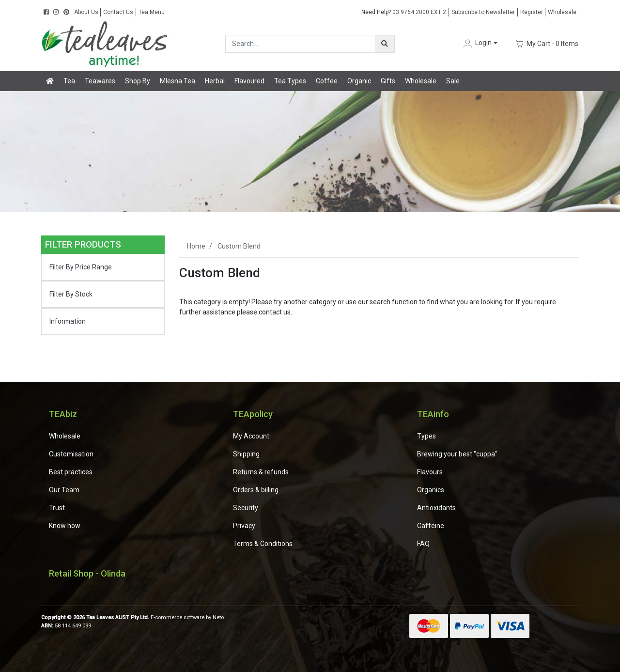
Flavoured (249, 81)
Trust (57, 508)
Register (532, 12)
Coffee (327, 81)
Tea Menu (152, 12)
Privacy (244, 526)
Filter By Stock (71, 294)
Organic (359, 81)
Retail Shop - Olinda (87, 573)
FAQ (423, 544)
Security (246, 508)
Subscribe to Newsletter (483, 12)
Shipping (246, 454)
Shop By (138, 81)
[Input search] (301, 44)
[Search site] (385, 44)
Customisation (71, 454)
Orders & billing (256, 490)
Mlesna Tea (178, 81)
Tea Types (290, 81)
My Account (251, 436)
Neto (218, 617)
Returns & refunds (261, 472)
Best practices (71, 472)
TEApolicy (253, 414)
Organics (431, 490)
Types (426, 436)
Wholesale (562, 12)
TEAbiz (63, 414)
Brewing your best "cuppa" (457, 454)
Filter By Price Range (81, 267)
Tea (69, 81)
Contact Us (118, 12)
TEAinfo (433, 414)
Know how (65, 526)
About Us (86, 12)
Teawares (100, 81)
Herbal (215, 81)
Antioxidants (436, 508)
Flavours (430, 472)
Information (68, 321)
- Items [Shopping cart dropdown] (547, 44)
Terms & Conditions (263, 544)
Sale (453, 81)
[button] (480, 43)
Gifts (388, 81)
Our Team (64, 490)
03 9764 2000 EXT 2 (404, 12)
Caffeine (431, 526)
